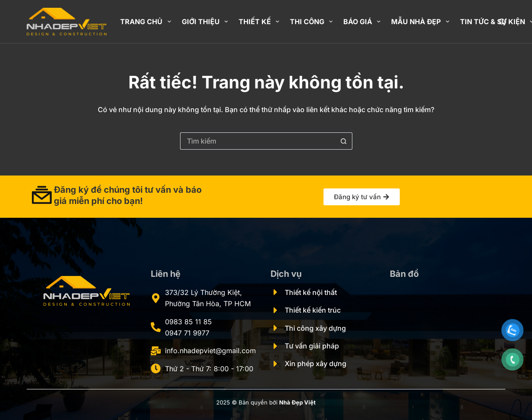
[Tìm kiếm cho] (258, 141)
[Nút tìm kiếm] (344, 141)
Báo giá (364, 22)
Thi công (313, 22)
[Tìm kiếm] (502, 22)
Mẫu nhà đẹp (422, 22)
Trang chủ (147, 22)
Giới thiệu (207, 22)
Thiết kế (261, 22)
